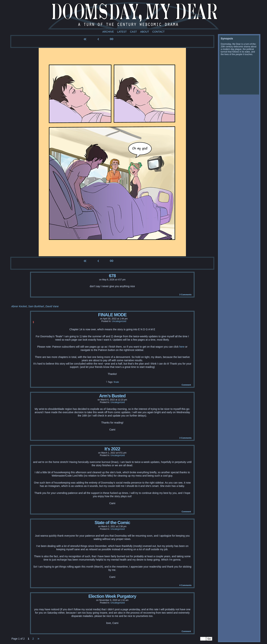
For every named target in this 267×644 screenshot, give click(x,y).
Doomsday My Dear (133, 16)
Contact (159, 32)
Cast (133, 32)
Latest (122, 32)
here (182, 347)
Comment (186, 385)
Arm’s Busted (112, 396)
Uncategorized (119, 321)
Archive (108, 32)
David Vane (52, 306)
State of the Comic (112, 523)
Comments (185, 295)
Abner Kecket (19, 306)
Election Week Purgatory (112, 596)
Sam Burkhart (36, 306)
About (145, 32)
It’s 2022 (112, 449)
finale (116, 382)
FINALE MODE (112, 315)
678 (112, 276)
